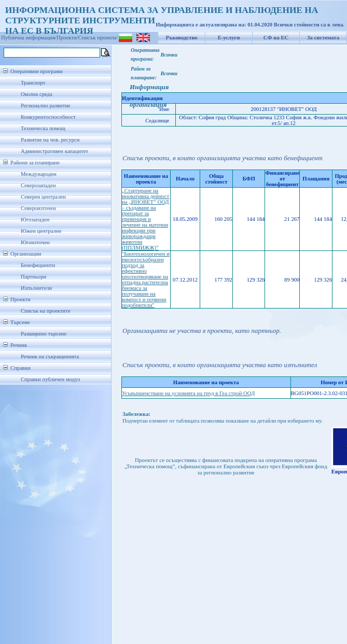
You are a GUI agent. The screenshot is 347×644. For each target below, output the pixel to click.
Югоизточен (35, 242)
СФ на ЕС (276, 38)
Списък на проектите (46, 311)
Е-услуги (229, 38)
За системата (323, 38)
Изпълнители (36, 288)
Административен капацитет (54, 151)
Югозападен (35, 220)
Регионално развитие (46, 106)
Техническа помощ (43, 128)
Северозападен (38, 185)
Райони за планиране (35, 163)
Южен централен (41, 231)
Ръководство (182, 38)
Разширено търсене (44, 334)
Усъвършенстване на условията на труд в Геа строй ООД (188, 393)
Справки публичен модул (50, 379)
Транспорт (33, 83)
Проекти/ (67, 38)
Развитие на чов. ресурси (50, 140)
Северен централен (43, 197)
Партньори (33, 277)
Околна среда (37, 94)
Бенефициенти (38, 265)
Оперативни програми (37, 71)
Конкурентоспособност (48, 117)
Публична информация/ (29, 38)
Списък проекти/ (98, 38)
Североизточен (38, 208)
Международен (39, 174)
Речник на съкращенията (50, 356)
